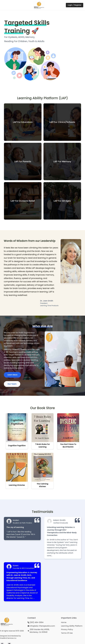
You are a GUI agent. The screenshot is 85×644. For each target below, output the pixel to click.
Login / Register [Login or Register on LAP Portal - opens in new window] (75, 5)
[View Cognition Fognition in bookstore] (17, 431)
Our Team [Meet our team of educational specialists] (12, 384)
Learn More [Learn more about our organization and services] (13, 375)
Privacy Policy (67, 629)
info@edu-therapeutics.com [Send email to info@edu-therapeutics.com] (42, 626)
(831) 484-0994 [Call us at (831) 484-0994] (37, 622)
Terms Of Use (67, 633)
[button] (23, 122)
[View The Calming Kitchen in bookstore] (42, 471)
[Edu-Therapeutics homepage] (7, 621)
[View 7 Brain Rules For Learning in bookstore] (42, 431)
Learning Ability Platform (72, 626)
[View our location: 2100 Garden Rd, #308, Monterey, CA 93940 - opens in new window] (43, 631)
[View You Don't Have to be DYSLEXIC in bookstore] (68, 431)
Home (64, 622)
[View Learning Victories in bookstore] (17, 471)
